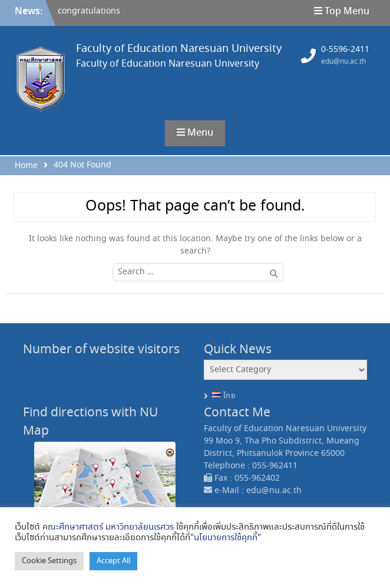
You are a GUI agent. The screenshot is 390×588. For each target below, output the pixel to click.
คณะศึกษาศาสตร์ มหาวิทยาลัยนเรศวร (108, 527)
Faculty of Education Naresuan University (179, 49)
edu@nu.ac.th (343, 62)
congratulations (89, 11)
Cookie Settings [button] (49, 561)
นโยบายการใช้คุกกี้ (226, 538)
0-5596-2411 (345, 50)
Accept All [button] (113, 561)
